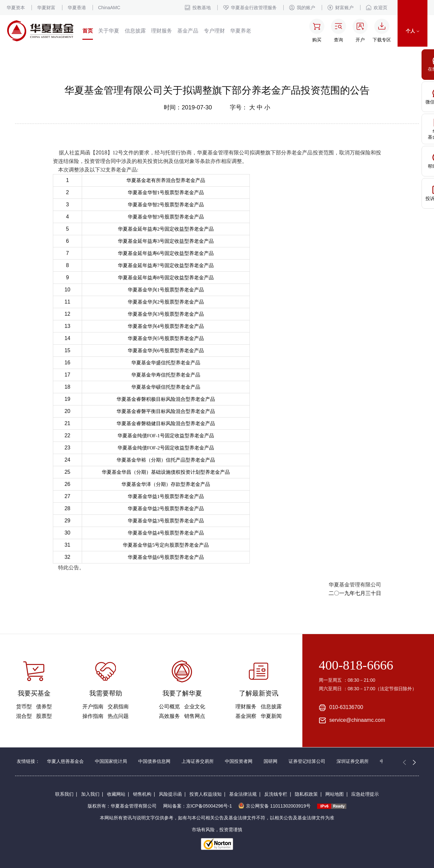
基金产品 (188, 31)
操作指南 (93, 716)
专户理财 (214, 31)
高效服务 (169, 716)
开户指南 (93, 707)
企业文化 (195, 707)
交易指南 (118, 707)
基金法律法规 (243, 794)
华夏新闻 (271, 716)
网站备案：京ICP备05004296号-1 (198, 806)
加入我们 (90, 794)
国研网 (271, 761)
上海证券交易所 (198, 761)
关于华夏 (109, 31)
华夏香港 (77, 8)
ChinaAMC (109, 8)
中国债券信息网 (154, 761)
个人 (412, 31)
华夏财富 (46, 8)
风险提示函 (170, 794)
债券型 (44, 707)
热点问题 (118, 716)
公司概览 (169, 707)
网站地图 (335, 794)
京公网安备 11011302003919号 (274, 806)
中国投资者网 (239, 761)
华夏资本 (16, 8)
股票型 (44, 716)
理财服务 (162, 31)
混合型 (24, 716)
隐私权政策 (306, 794)
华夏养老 (241, 31)
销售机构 (142, 794)
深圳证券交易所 (353, 761)
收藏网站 (116, 794)
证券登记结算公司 (307, 761)
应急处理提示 (365, 794)
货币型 (24, 707)
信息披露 (135, 31)
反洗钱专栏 (276, 794)
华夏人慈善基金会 (65, 761)
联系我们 (64, 794)
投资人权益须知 (206, 794)
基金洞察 (246, 716)
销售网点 (195, 716)
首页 (88, 31)
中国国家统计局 (111, 761)
